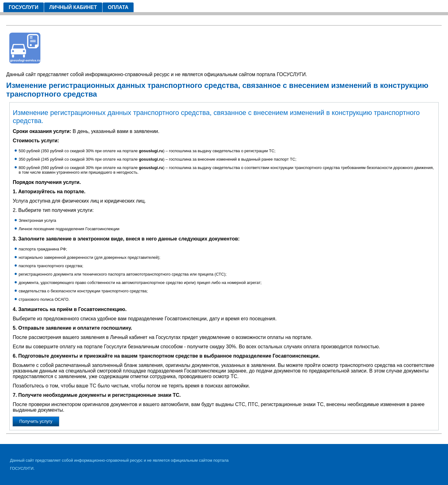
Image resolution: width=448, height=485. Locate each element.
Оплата (118, 7)
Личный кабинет (73, 7)
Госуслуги (24, 7)
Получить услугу (36, 421)
